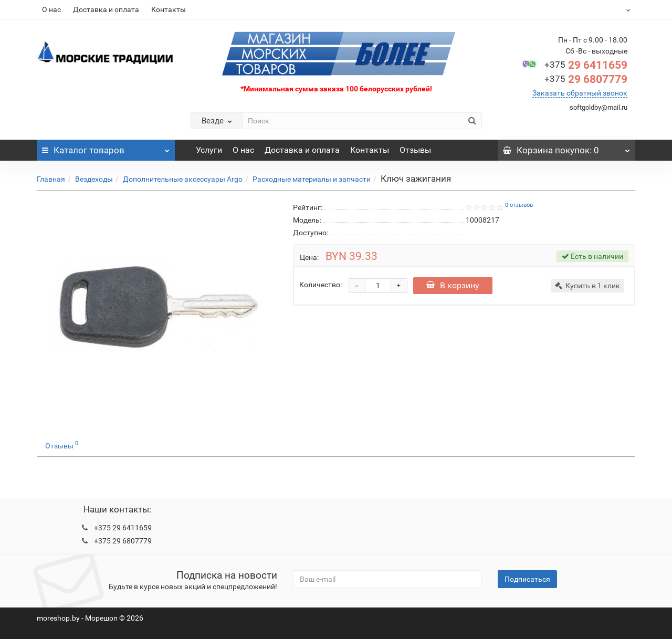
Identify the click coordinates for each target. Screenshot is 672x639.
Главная (51, 179)
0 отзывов (519, 205)
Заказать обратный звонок (580, 93)
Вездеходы (94, 179)
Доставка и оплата (106, 9)
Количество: (321, 285)
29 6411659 (586, 65)
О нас (51, 9)
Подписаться (527, 579)
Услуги (209, 150)
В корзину (454, 285)
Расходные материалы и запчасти (312, 179)
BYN (602, 9)
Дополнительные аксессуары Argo (183, 179)
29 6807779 (586, 79)
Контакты (169, 9)
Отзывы (415, 150)
